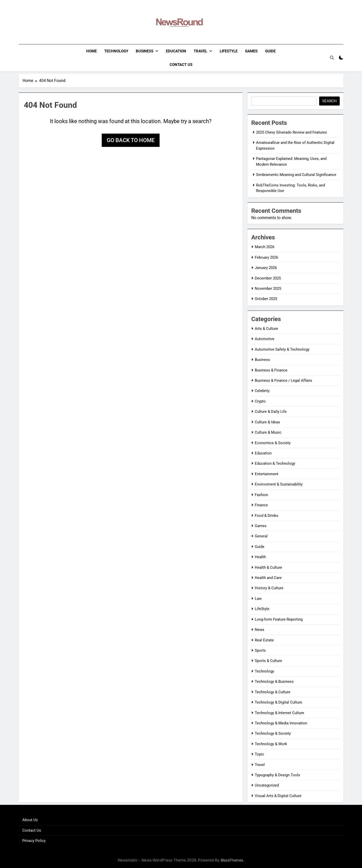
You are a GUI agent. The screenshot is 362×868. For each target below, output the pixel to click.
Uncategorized (267, 785)
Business (145, 51)
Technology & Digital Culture (278, 702)
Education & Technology (275, 463)
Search (329, 101)
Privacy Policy (34, 841)
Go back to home (131, 140)
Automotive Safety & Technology (282, 349)
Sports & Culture (268, 661)
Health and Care (268, 578)
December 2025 (268, 278)
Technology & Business (274, 682)
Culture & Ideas (267, 422)
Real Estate (264, 640)
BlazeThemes (232, 860)
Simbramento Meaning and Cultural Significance (296, 175)
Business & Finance (271, 370)
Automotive (265, 339)
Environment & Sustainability (279, 484)
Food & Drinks (267, 516)
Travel (200, 51)
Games (251, 51)
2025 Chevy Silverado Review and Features (291, 132)
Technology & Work (271, 744)
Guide (270, 51)
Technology (116, 51)
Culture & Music (268, 432)
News (260, 630)
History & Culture (269, 588)
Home (91, 51)
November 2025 (268, 288)
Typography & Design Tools (277, 775)
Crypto (260, 401)
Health (260, 557)
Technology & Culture (273, 692)
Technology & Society (273, 733)
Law (258, 599)
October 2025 (266, 299)
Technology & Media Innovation (281, 723)
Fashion (261, 495)
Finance (261, 505)
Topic (259, 754)
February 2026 (266, 257)
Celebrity (262, 391)
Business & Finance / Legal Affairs (283, 380)
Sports (260, 650)
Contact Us (181, 65)
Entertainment (267, 474)
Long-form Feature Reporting (279, 619)
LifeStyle (229, 51)
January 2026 (266, 268)
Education (176, 51)
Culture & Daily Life (271, 412)
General (261, 536)
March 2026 (265, 247)
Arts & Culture (266, 329)
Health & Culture (268, 567)
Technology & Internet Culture (279, 713)
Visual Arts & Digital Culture (278, 796)
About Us (30, 820)
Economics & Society (273, 443)
